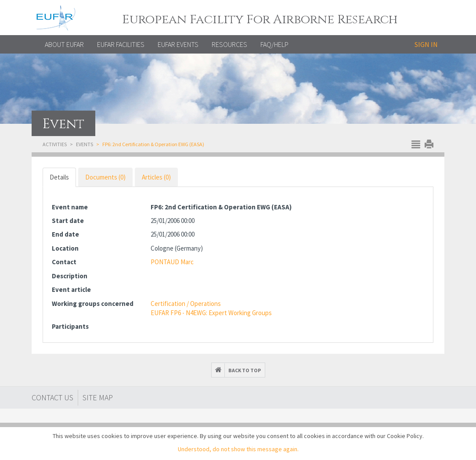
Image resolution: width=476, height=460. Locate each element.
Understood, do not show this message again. (238, 449)
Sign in (426, 44)
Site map (98, 397)
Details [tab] (59, 177)
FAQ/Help (274, 44)
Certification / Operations (186, 304)
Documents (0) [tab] (105, 177)
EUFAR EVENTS (178, 44)
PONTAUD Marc (172, 262)
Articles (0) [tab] (156, 177)
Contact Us (52, 397)
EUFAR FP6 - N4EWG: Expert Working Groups (211, 313)
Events (85, 144)
